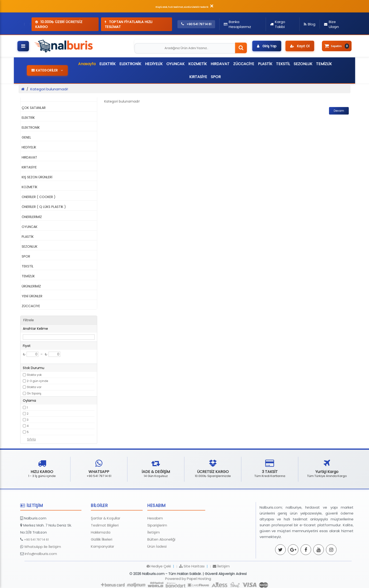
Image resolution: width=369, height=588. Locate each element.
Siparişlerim (157, 546)
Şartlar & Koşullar (106, 539)
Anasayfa (87, 64)
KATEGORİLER (47, 70)
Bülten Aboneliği (161, 561)
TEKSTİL (283, 64)
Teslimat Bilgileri (105, 546)
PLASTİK (265, 64)
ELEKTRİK (107, 64)
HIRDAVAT (220, 64)
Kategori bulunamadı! (49, 89)
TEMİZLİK (324, 64)
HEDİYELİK (154, 64)
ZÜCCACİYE (244, 64)
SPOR (216, 77)
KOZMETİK (198, 64)
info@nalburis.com (41, 575)
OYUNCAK (175, 64)
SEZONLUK (303, 64)
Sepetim (337, 46)
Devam (339, 111)
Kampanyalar (102, 568)
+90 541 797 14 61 (36, 561)
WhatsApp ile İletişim (43, 568)
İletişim (154, 554)
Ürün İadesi (157, 568)
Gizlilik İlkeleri (102, 561)
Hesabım (155, 539)
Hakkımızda (101, 554)
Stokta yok (34, 375)
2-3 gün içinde (37, 381)
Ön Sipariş (34, 393)
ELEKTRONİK (130, 64)
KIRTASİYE (198, 77)
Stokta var (34, 387)
